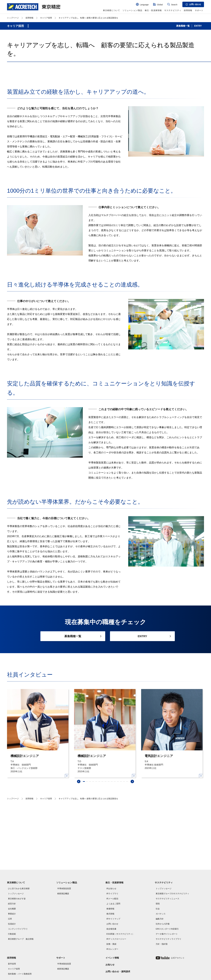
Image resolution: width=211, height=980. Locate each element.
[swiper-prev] (79, 835)
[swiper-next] (132, 835)
